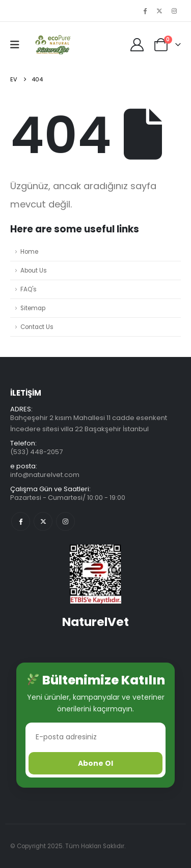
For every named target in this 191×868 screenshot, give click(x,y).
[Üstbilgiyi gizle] (52, 45)
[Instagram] (174, 11)
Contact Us (37, 327)
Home (29, 252)
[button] (18, 45)
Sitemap (33, 308)
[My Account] (137, 45)
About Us (34, 271)
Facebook (21, 521)
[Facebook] (145, 11)
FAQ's (29, 289)
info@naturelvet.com (45, 475)
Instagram (65, 521)
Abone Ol (95, 763)
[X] (159, 11)
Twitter (43, 521)
